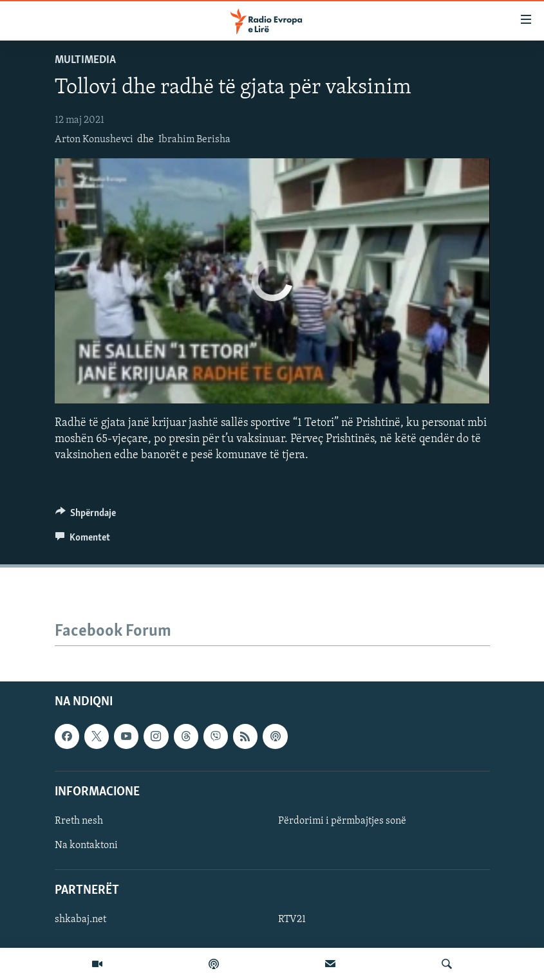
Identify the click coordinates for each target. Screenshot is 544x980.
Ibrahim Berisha (194, 140)
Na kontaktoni (86, 846)
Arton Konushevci (94, 140)
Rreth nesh (79, 821)
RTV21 (292, 920)
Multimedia (85, 60)
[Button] (86, 516)
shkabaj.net (80, 920)
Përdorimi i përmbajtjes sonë (342, 821)
